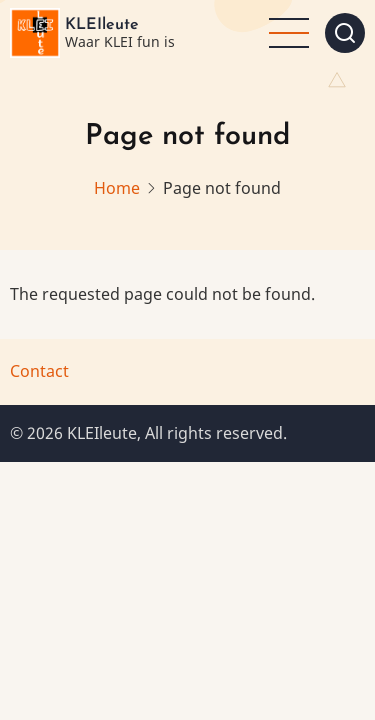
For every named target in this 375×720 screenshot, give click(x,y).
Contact (39, 371)
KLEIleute (102, 25)
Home (117, 188)
